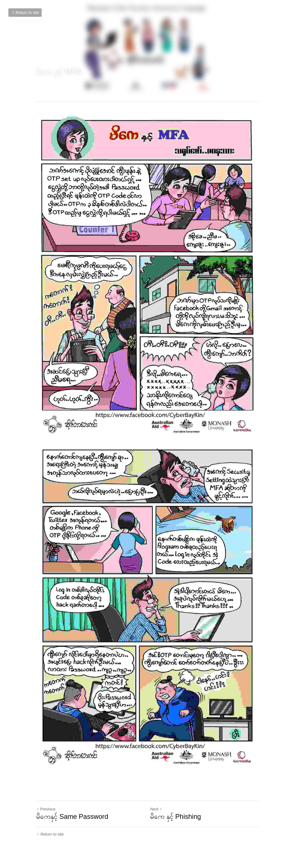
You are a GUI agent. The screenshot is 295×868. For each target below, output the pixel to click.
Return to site (25, 13)
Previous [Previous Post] (46, 809)
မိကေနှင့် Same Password (72, 816)
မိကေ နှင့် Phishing (176, 816)
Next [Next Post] (156, 809)
